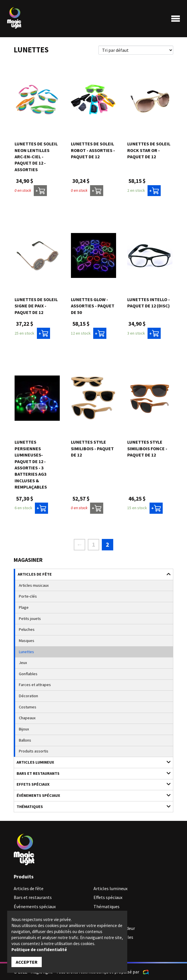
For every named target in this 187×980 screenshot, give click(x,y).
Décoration (28, 696)
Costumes (28, 707)
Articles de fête (91, 574)
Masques (27, 641)
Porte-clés (28, 596)
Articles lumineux (90, 762)
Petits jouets (30, 619)
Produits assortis (34, 751)
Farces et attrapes (35, 685)
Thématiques (90, 806)
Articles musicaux (34, 585)
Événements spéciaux (90, 795)
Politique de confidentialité (39, 950)
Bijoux (24, 729)
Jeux (23, 663)
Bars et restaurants (90, 773)
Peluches (27, 629)
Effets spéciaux (90, 784)
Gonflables (28, 674)
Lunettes (26, 652)
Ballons (25, 740)
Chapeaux (27, 718)
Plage (24, 607)
